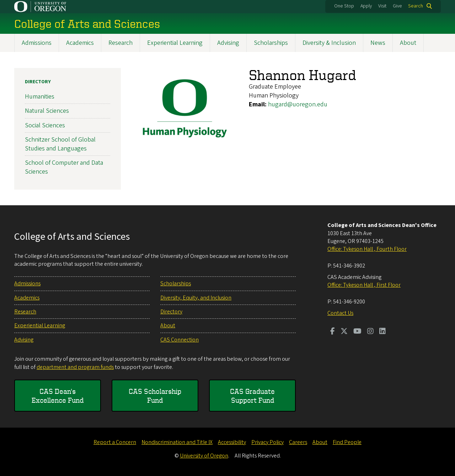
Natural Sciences (47, 111)
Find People (347, 442)
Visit (382, 6)
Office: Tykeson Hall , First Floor (364, 285)
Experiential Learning (175, 43)
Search (416, 6)
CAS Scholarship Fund (155, 396)
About (408, 43)
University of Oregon (204, 456)
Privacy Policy (267, 442)
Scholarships (271, 43)
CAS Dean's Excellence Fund (58, 396)
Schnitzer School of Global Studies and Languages (60, 144)
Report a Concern (115, 442)
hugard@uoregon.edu (298, 104)
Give (397, 6)
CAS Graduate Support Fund (252, 396)
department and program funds (75, 367)
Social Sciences (45, 125)
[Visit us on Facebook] (333, 332)
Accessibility (232, 442)
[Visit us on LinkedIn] (382, 332)
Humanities (40, 97)
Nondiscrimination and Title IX (177, 442)
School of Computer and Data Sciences (64, 167)
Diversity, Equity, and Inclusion (196, 298)
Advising (228, 43)
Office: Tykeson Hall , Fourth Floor (367, 249)
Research (121, 43)
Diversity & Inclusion (329, 43)
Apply (366, 6)
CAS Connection (180, 340)
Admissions (37, 43)
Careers (298, 442)
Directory (38, 82)
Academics (80, 43)
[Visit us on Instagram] (370, 332)
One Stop (344, 6)
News (378, 43)
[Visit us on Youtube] (357, 332)
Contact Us (340, 313)
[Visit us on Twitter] (344, 332)
